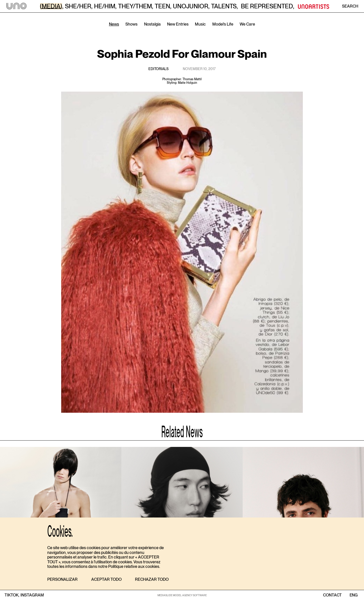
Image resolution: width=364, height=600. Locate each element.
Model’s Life (223, 24)
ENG (354, 595)
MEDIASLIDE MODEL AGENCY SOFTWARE (182, 595)
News (114, 24)
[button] (62, 580)
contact (332, 595)
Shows (131, 24)
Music (200, 24)
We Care (247, 24)
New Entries (178, 24)
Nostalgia (152, 24)
